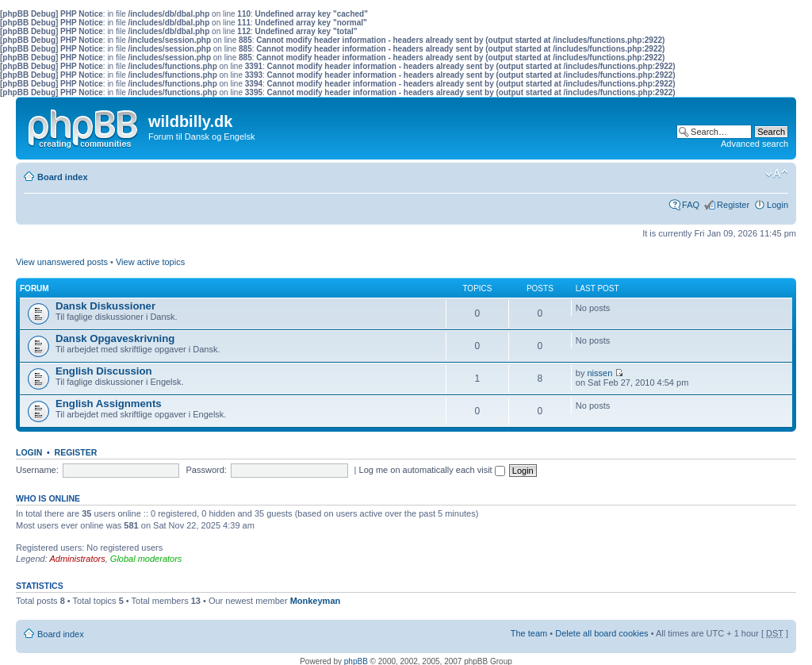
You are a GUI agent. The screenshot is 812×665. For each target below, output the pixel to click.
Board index (63, 177)
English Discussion (104, 371)
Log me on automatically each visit (432, 470)
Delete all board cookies (601, 633)
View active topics (150, 262)
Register (733, 205)
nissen (600, 373)
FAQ (691, 205)
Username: (37, 470)
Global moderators (146, 559)
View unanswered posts (62, 262)
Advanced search (755, 144)
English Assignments (109, 404)
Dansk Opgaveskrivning (115, 338)
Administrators (77, 559)
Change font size (777, 174)
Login (778, 205)
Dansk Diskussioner (105, 306)
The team (529, 633)
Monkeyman (316, 601)
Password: (207, 470)
